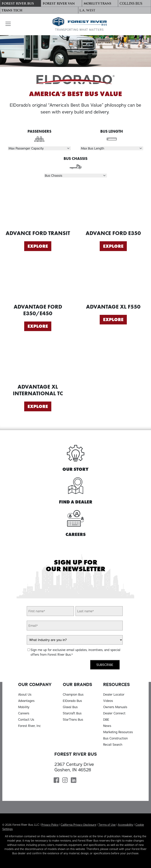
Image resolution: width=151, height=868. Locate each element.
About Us (25, 694)
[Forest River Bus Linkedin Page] (74, 781)
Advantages (26, 701)
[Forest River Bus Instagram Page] (65, 781)
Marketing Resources (118, 732)
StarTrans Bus (73, 719)
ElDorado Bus (72, 701)
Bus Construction (115, 738)
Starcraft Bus (72, 713)
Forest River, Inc (29, 726)
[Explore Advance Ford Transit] (38, 207)
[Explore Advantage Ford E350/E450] (38, 280)
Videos (108, 701)
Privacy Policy (50, 825)
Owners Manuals (115, 707)
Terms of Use (107, 825)
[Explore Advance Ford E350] (113, 207)
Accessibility (126, 825)
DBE (106, 719)
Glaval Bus (70, 707)
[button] (7, 24)
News (107, 726)
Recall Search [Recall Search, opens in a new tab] (113, 745)
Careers (24, 713)
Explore (38, 246)
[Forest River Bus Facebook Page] (56, 781)
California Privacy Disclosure (78, 825)
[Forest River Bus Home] (79, 24)
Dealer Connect (114, 713)
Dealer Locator (114, 694)
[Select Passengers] (39, 148)
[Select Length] (112, 148)
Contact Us (26, 719)
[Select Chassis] (76, 176)
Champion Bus (73, 694)
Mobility (24, 707)
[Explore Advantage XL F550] (113, 280)
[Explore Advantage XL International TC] (38, 360)
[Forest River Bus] (20, 3)
